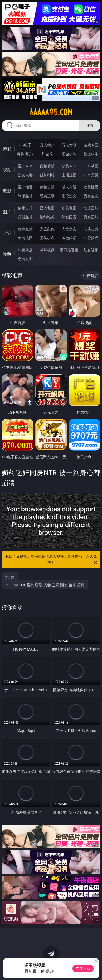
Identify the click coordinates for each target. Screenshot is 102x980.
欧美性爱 (91, 187)
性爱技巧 (91, 238)
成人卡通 (69, 187)
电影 (7, 191)
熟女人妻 (25, 175)
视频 (7, 170)
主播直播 (69, 175)
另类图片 (91, 217)
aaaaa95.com (51, 112)
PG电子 (25, 145)
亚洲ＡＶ (25, 166)
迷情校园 (25, 238)
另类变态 (91, 196)
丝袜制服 (47, 175)
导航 (7, 254)
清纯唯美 (47, 217)
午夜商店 (25, 250)
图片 (7, 212)
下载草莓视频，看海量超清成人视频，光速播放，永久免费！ (51, 560)
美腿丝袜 (25, 217)
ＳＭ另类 (91, 175)
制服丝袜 (25, 196)
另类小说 (47, 238)
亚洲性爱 (25, 187)
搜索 (90, 126)
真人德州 (47, 145)
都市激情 (25, 229)
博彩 (7, 149)
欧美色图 (69, 208)
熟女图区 (69, 217)
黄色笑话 (69, 238)
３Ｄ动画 (91, 166)
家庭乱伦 (47, 229)
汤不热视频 (69, 250)
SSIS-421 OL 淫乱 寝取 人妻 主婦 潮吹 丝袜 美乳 (45, 585)
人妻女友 (69, 229)
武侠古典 (91, 229)
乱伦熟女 (69, 196)
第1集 (10, 577)
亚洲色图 (47, 208)
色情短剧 (25, 259)
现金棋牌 (69, 154)
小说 (7, 233)
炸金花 (47, 154)
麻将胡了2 (25, 154)
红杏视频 (91, 250)
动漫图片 (91, 208)
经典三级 (47, 196)
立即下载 (83, 968)
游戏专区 (91, 145)
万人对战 (69, 145)
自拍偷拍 (47, 166)
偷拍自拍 (47, 187)
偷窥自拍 (25, 208)
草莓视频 (47, 250)
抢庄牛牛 (91, 154)
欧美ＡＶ (69, 166)
